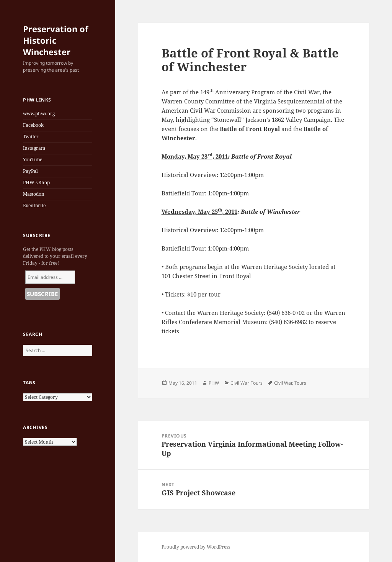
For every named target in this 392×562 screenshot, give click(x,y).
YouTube (33, 160)
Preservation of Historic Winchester (56, 40)
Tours (257, 383)
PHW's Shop (36, 183)
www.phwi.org (39, 114)
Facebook (33, 125)
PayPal (30, 171)
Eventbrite (34, 206)
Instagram (34, 148)
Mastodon (34, 194)
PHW (214, 383)
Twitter (31, 137)
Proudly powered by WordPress (196, 547)
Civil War (239, 383)
